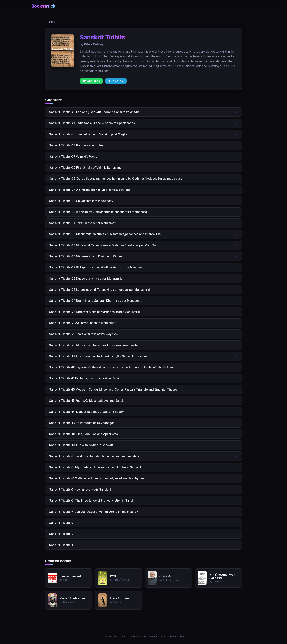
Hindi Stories (177, 637)
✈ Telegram (116, 81)
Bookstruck (43, 6)
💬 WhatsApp (91, 81)
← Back (50, 22)
